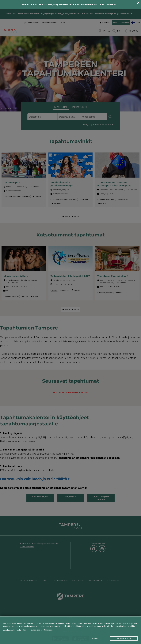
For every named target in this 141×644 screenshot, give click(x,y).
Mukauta (95, 638)
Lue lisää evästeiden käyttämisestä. (38, 630)
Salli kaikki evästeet (124, 638)
